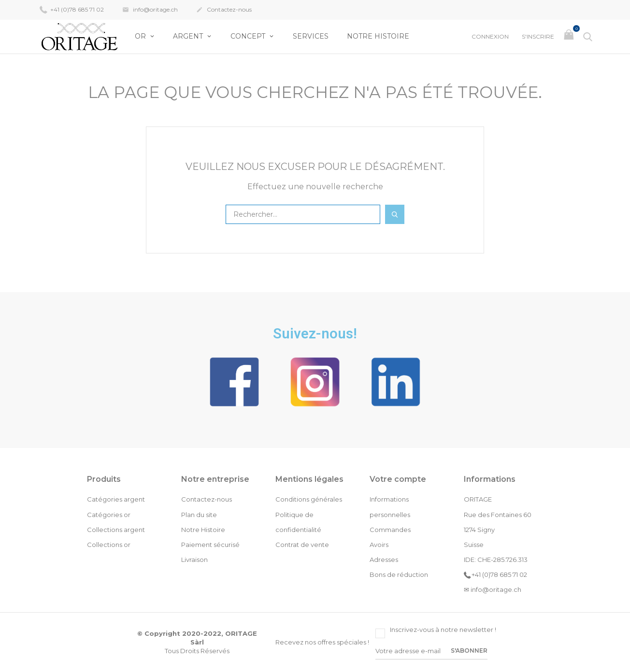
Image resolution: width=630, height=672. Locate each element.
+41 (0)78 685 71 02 (72, 9)
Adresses (384, 560)
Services (311, 36)
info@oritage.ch (150, 10)
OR (141, 36)
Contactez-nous (224, 10)
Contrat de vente (302, 545)
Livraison (194, 560)
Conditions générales (309, 499)
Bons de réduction (399, 574)
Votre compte (398, 479)
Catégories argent (116, 499)
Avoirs (379, 545)
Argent (189, 36)
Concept (249, 36)
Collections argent (116, 530)
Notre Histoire (378, 36)
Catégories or (109, 515)
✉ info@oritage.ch (493, 589)
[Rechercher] (303, 214)
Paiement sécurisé (210, 545)
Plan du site (199, 515)
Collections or (109, 545)
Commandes (390, 530)
